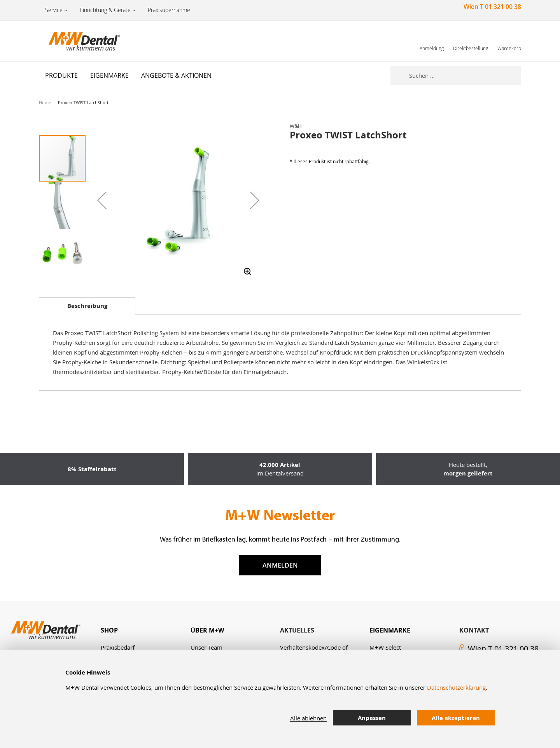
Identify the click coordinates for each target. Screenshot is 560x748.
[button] (102, 200)
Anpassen (372, 718)
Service (54, 10)
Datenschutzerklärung (456, 687)
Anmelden (280, 565)
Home (45, 102)
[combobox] (465, 75)
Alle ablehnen (308, 718)
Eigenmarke (390, 630)
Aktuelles (297, 630)
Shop (109, 630)
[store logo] (78, 41)
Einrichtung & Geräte (105, 10)
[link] (432, 41)
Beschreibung (87, 306)
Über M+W (207, 630)
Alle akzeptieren (456, 718)
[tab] (87, 306)
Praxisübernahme (169, 10)
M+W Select (385, 647)
